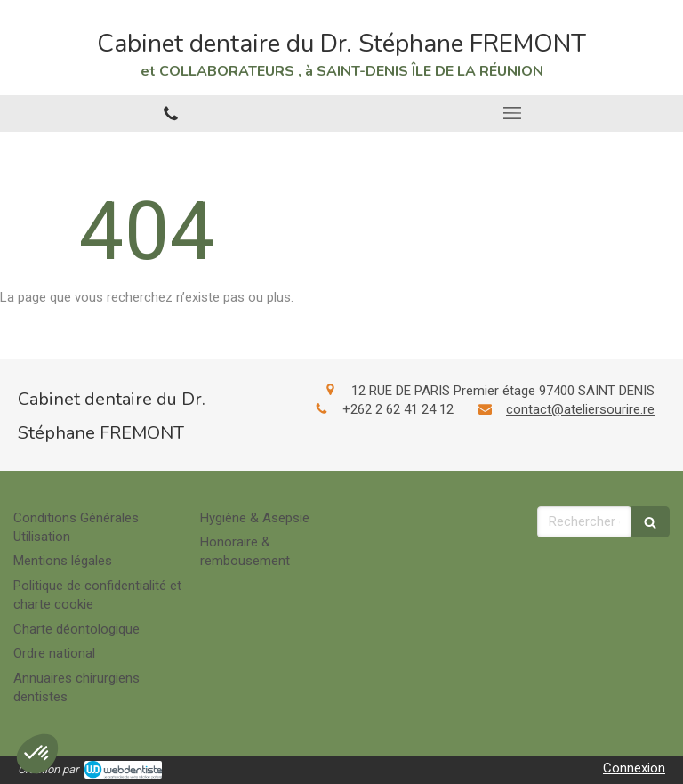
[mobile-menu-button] (512, 113)
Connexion (634, 768)
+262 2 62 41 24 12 (398, 409)
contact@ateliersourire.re (580, 409)
